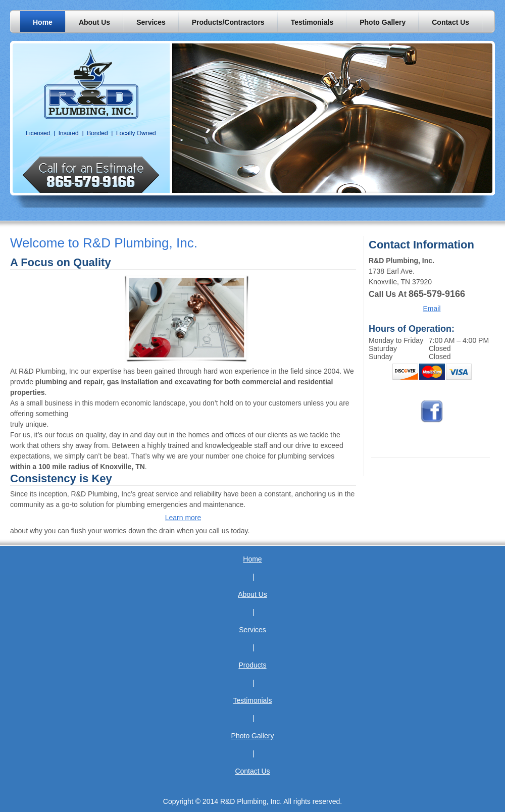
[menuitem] (43, 22)
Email (432, 309)
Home (252, 559)
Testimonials (252, 700)
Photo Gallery (253, 736)
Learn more (183, 518)
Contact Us (252, 771)
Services (252, 630)
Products (252, 665)
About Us (252, 594)
